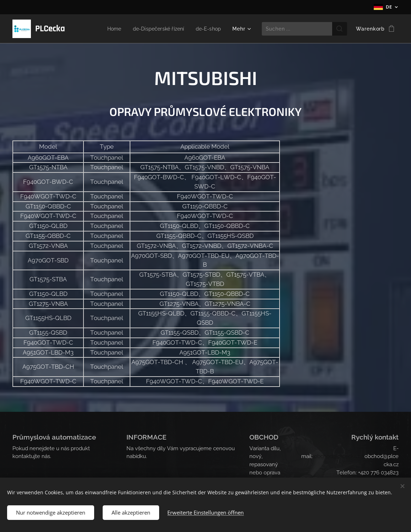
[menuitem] (109, 29)
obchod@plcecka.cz (339, 456)
